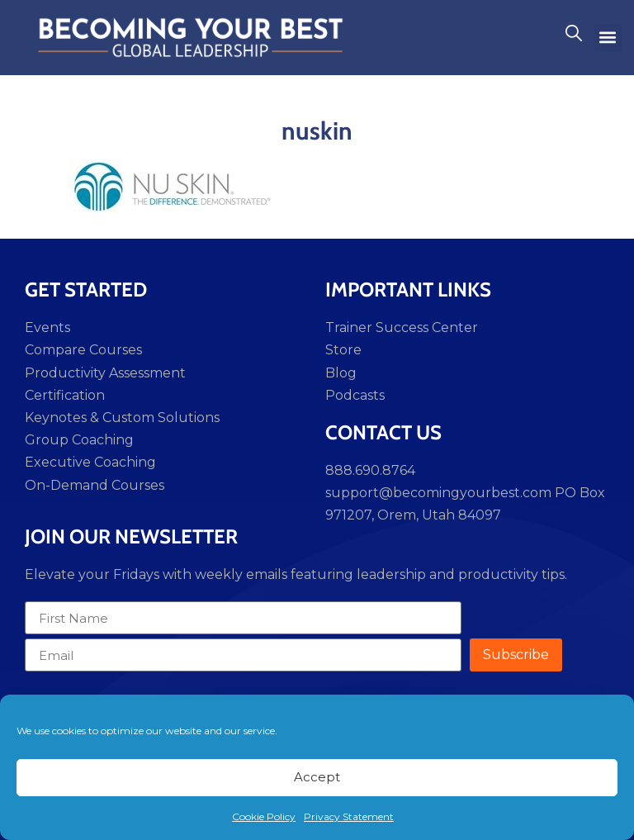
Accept (317, 777)
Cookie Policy (264, 816)
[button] (608, 38)
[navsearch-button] (574, 37)
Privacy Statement (349, 816)
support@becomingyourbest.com (438, 493)
